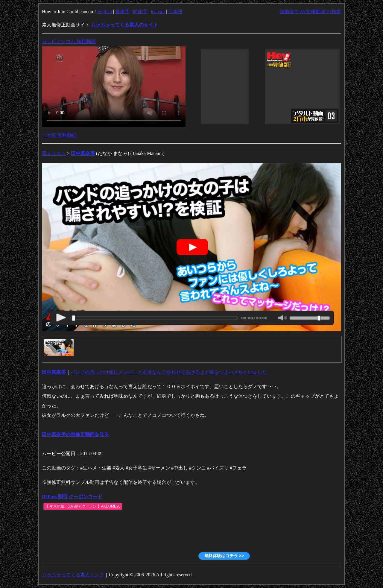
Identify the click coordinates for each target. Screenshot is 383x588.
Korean (158, 12)
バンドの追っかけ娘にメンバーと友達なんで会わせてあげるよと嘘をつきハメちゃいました (169, 372)
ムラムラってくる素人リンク (73, 575)
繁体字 (122, 12)
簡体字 (140, 12)
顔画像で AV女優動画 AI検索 (310, 12)
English (105, 12)
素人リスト (54, 153)
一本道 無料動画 (59, 135)
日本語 (175, 12)
